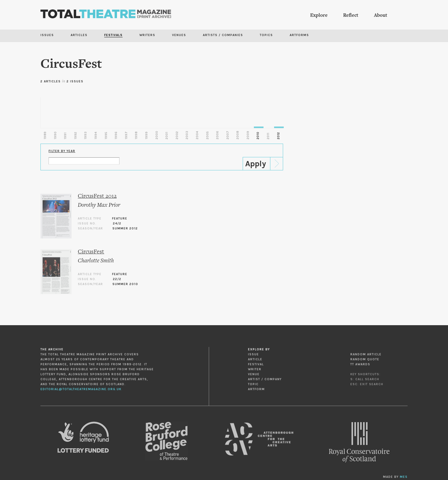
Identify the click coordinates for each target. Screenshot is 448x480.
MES (404, 477)
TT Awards (360, 364)
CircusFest (91, 252)
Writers (147, 35)
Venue (254, 374)
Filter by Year (62, 151)
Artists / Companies (223, 35)
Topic (253, 384)
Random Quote (365, 359)
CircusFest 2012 (97, 196)
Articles (79, 35)
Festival (256, 364)
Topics (266, 35)
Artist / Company (265, 379)
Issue (253, 354)
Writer (255, 369)
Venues (179, 35)
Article (255, 359)
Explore (319, 16)
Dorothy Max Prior (99, 205)
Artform (256, 389)
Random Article (366, 354)
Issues (47, 35)
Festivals (113, 35)
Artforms (299, 35)
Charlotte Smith (96, 261)
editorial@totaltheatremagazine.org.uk (81, 389)
